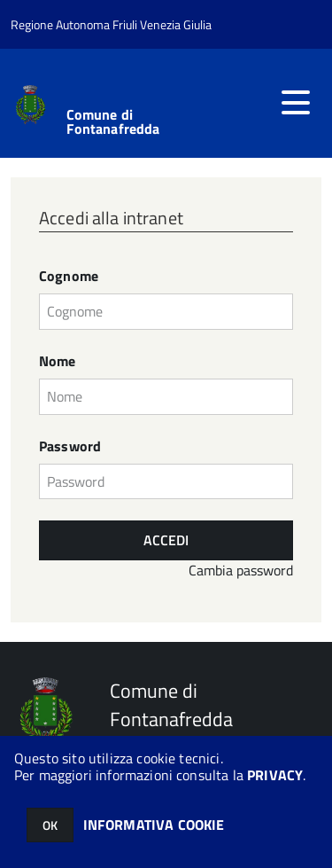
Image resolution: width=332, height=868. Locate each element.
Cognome (69, 276)
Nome (58, 361)
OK (50, 825)
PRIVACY (275, 775)
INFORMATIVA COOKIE (154, 825)
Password (70, 446)
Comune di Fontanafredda (113, 121)
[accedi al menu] (296, 103)
